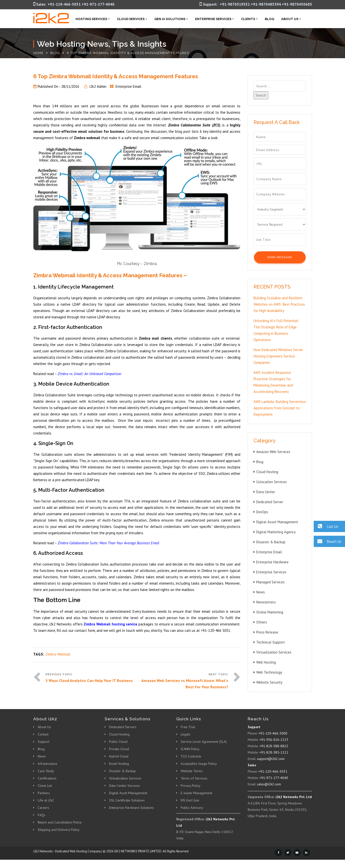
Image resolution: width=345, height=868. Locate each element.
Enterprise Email (128, 86)
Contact (43, 734)
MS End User (190, 800)
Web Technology (269, 672)
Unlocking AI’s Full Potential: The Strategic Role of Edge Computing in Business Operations (276, 330)
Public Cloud (118, 742)
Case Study (46, 771)
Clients (248, 19)
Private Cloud (119, 749)
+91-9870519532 (235, 4)
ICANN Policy (190, 749)
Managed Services (270, 582)
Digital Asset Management (277, 522)
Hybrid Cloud (119, 756)
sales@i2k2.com (269, 784)
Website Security (269, 682)
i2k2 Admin (98, 86)
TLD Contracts (191, 756)
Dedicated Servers (123, 727)
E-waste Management (196, 793)
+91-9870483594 (266, 4)
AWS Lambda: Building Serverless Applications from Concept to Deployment (280, 408)
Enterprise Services (213, 19)
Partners (44, 793)
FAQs (41, 815)
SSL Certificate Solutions (127, 800)
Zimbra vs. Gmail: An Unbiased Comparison (89, 374)
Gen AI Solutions (170, 19)
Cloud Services (131, 19)
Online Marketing (270, 612)
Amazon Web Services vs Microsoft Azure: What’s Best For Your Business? (185, 684)
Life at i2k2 (46, 800)
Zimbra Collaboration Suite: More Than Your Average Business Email (108, 543)
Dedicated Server (270, 502)
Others (262, 622)
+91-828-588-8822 (274, 746)
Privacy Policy (191, 786)
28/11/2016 (70, 86)
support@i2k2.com (271, 759)
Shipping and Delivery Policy (59, 830)
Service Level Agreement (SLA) (204, 742)
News (261, 592)
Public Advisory (192, 808)
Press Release (267, 632)
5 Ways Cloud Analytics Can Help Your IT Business (89, 680)
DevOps (262, 512)
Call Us (326, 526)
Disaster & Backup (271, 542)
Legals (185, 734)
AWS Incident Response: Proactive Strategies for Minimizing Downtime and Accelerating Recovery (273, 382)
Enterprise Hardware (272, 562)
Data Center (266, 492)
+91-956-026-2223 (274, 740)
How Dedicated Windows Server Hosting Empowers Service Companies (278, 356)
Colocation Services (272, 482)
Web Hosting (266, 662)
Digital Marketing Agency (276, 532)
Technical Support (271, 642)
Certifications (47, 778)
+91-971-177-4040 (98, 4)
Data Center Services (124, 786)
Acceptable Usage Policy (199, 764)
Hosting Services (91, 19)
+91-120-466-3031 (64, 4)
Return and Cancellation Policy (60, 822)
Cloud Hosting (267, 472)
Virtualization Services (274, 652)
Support (44, 742)
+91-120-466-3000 (273, 733)
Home (38, 53)
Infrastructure (47, 764)
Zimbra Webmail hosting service (110, 624)
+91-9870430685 (297, 4)
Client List (45, 786)
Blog (269, 19)
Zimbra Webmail (58, 654)
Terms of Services (194, 778)
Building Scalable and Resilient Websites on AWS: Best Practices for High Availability (279, 304)
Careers (43, 808)
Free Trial (188, 727)
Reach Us (328, 541)
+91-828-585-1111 (274, 752)
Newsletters (266, 602)
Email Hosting (119, 764)
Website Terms (192, 771)
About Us (290, 19)
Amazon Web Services (273, 452)
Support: (210, 4)
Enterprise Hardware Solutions (131, 808)
